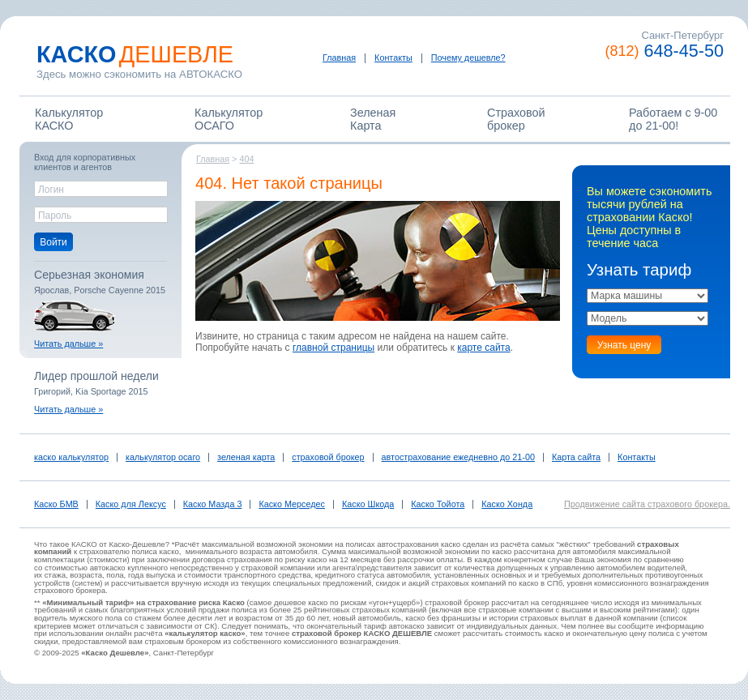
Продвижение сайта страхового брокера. (647, 504)
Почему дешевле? (468, 58)
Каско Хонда (507, 504)
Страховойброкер (516, 119)
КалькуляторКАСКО (69, 119)
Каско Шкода (368, 504)
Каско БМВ (56, 504)
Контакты (393, 58)
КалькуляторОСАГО (229, 119)
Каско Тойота (438, 504)
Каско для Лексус (131, 504)
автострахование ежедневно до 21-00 (458, 457)
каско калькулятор (71, 457)
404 (246, 159)
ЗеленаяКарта (373, 119)
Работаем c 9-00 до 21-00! (673, 119)
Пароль (55, 216)
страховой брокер (328, 457)
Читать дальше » (68, 344)
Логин (51, 190)
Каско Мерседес (292, 504)
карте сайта (483, 348)
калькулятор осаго (163, 457)
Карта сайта (576, 457)
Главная (339, 58)
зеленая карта (246, 457)
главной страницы (333, 348)
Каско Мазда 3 (213, 504)
